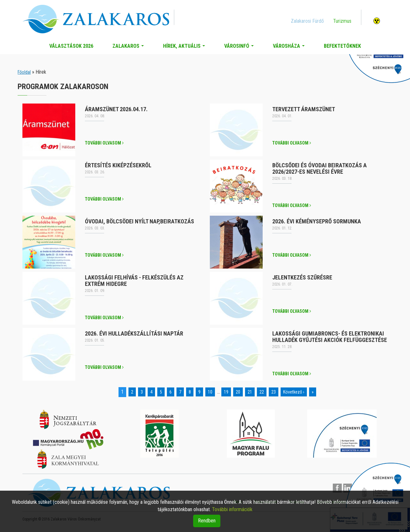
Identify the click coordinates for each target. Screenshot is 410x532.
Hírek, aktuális (185, 48)
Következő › (294, 392)
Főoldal (24, 72)
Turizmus (342, 21)
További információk (232, 509)
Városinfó (240, 48)
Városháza (290, 48)
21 (250, 392)
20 (238, 392)
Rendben (207, 521)
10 (210, 392)
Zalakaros (129, 48)
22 (262, 392)
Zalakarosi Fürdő (307, 21)
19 (226, 392)
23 (274, 392)
